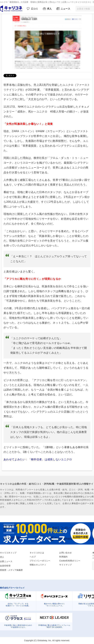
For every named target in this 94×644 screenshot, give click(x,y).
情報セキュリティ (38, 565)
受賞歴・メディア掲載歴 (11, 570)
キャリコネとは (37, 553)
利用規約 (63, 557)
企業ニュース (6, 561)
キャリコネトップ (8, 553)
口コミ (35, 9)
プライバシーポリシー (40, 561)
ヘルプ (33, 557)
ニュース (65, 9)
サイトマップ (65, 565)
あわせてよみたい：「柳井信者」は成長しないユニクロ (39, 459)
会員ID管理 (5, 566)
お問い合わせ (65, 553)
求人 (49, 9)
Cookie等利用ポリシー (70, 561)
